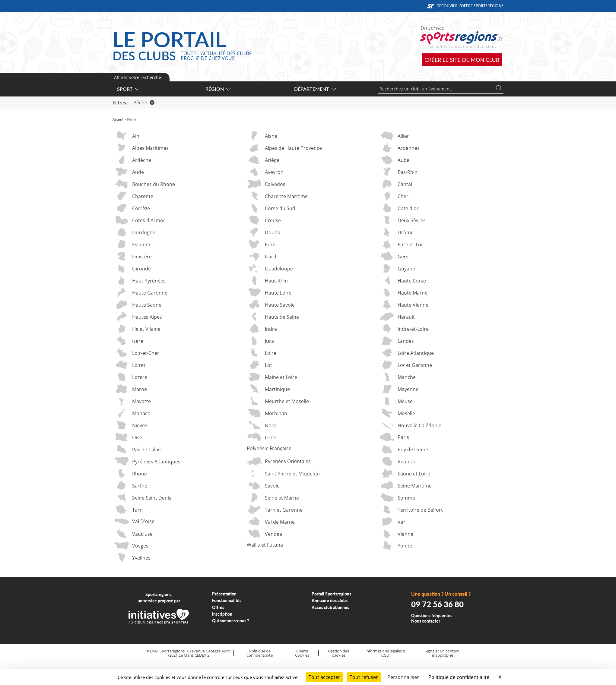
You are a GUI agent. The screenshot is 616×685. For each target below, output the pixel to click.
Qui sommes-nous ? (231, 621)
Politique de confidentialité (260, 653)
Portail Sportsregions (331, 594)
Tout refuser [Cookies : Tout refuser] (364, 677)
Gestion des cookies (338, 653)
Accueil (118, 119)
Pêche (144, 103)
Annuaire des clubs (330, 600)
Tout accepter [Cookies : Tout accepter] (324, 677)
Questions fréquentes (432, 616)
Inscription (222, 614)
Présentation (224, 594)
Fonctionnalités (227, 600)
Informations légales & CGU (385, 653)
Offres (218, 607)
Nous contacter (426, 621)
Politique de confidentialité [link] (459, 677)
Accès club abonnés (330, 607)
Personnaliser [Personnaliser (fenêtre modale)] (403, 677)
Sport (128, 89)
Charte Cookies (302, 653)
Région (218, 89)
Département (315, 89)
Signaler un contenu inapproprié (443, 653)
